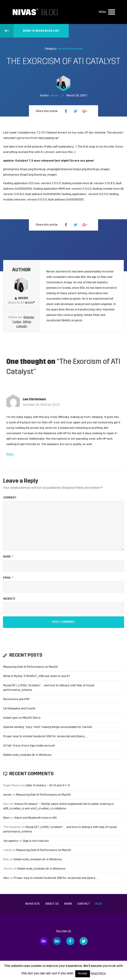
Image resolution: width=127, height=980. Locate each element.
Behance (57, 941)
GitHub (27, 322)
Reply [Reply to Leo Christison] (10, 454)
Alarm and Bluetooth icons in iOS (35, 818)
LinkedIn (22, 326)
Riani (6, 818)
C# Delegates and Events (19, 709)
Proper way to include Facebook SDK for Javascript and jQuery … (45, 736)
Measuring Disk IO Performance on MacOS (31, 667)
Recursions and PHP (16, 699)
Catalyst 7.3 (24, 161)
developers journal (70, 49)
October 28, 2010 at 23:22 (41, 405)
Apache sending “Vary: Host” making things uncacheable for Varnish (48, 727)
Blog (99, 904)
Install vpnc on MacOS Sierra (22, 718)
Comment (10, 498)
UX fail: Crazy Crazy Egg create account (29, 746)
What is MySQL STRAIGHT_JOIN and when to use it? (37, 676)
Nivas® (30, 303)
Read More (98, 974)
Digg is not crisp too (36, 841)
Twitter (17, 322)
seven (7, 795)
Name (8, 557)
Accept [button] (83, 974)
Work (68, 904)
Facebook (70, 941)
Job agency (11, 841)
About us (52, 904)
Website (29, 317)
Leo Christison (34, 399)
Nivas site (33, 904)
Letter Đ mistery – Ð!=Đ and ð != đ (47, 786)
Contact (84, 904)
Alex (6, 878)
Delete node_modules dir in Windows (27, 755)
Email (8, 578)
